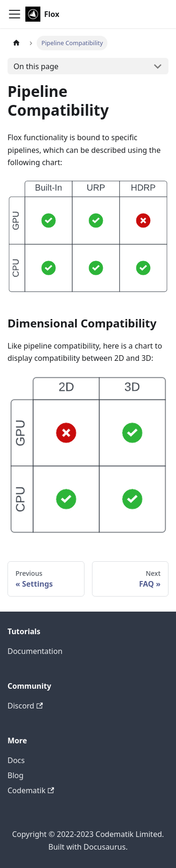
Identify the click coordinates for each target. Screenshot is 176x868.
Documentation (35, 651)
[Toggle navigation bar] (15, 14)
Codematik (31, 790)
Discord (25, 706)
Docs (16, 760)
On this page (36, 66)
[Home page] (16, 43)
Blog (15, 775)
